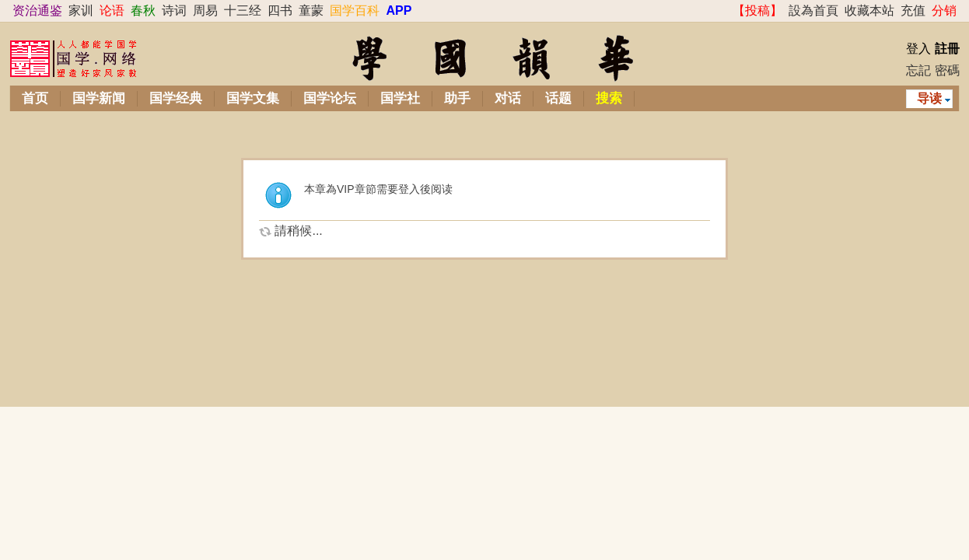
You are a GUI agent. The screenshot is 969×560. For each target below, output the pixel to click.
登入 (918, 49)
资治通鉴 (37, 10)
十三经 (243, 10)
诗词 (174, 10)
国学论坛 (330, 98)
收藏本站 (869, 10)
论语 (112, 10)
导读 (929, 98)
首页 (35, 98)
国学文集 (253, 98)
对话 (508, 98)
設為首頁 (813, 10)
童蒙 (311, 10)
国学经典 (176, 98)
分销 (944, 10)
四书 (280, 10)
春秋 (143, 10)
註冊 (947, 49)
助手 (457, 98)
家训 (81, 10)
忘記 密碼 (932, 70)
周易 (205, 10)
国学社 (400, 98)
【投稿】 (757, 10)
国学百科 (355, 10)
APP (399, 10)
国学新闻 (99, 98)
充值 (913, 10)
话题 (558, 98)
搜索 (609, 98)
